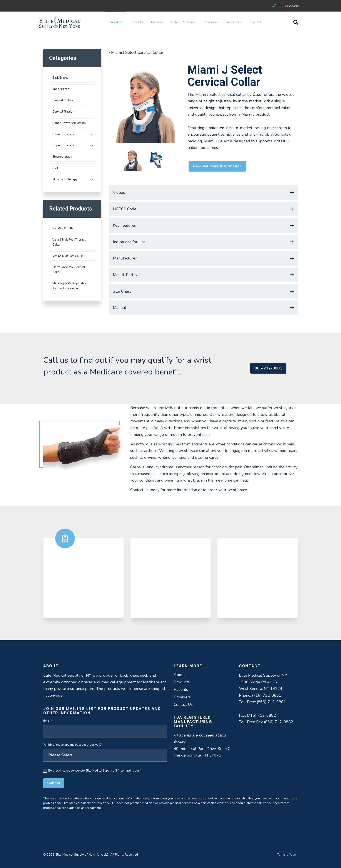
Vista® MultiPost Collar (68, 256)
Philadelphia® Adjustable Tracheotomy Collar (69, 286)
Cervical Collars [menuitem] (63, 100)
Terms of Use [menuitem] (286, 855)
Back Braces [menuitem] (60, 78)
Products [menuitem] (116, 22)
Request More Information (217, 166)
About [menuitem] (179, 675)
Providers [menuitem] (211, 22)
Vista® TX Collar (64, 228)
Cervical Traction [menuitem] (63, 112)
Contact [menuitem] (256, 22)
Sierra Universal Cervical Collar (69, 270)
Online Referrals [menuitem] (183, 22)
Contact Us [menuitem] (183, 705)
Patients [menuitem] (137, 22)
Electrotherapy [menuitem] (62, 157)
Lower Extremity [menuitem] (63, 134)
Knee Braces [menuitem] (61, 89)
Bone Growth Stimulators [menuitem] (69, 123)
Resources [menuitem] (234, 22)
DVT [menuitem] (55, 168)
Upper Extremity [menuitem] (63, 145)
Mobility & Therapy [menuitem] (65, 179)
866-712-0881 (286, 6)
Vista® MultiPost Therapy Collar (69, 242)
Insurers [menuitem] (157, 22)
